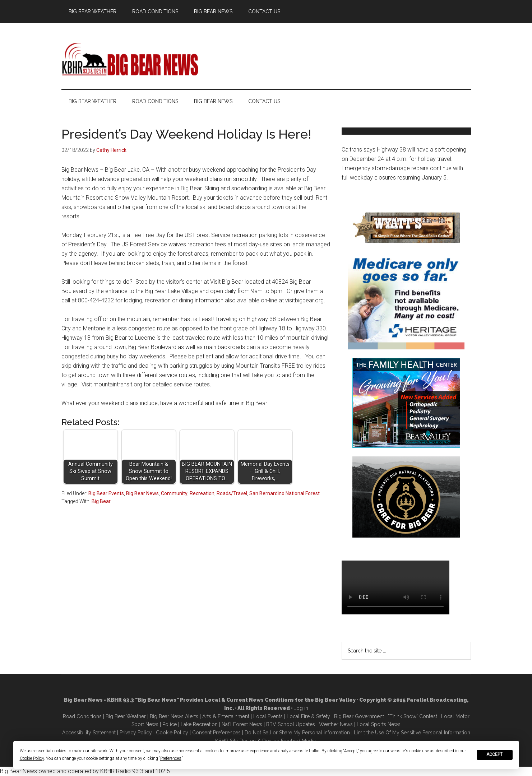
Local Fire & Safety (308, 716)
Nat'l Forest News (242, 724)
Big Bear (101, 501)
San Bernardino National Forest (284, 493)
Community (174, 493)
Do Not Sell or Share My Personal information (297, 733)
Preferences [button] (171, 758)
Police (170, 724)
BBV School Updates (291, 724)
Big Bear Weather (126, 716)
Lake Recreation (199, 724)
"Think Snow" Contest (413, 716)
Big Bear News (142, 493)
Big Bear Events (106, 493)
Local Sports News (379, 724)
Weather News (336, 724)
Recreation (202, 493)
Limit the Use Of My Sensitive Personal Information (412, 733)
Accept (494, 754)
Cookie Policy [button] (32, 758)
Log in (301, 708)
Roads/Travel (232, 493)
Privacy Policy (136, 733)
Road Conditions (82, 716)
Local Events (268, 716)
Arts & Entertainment (226, 716)
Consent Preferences (216, 733)
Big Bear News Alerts (174, 716)
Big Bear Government (359, 716)
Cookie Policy (172, 733)
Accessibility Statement (89, 733)
